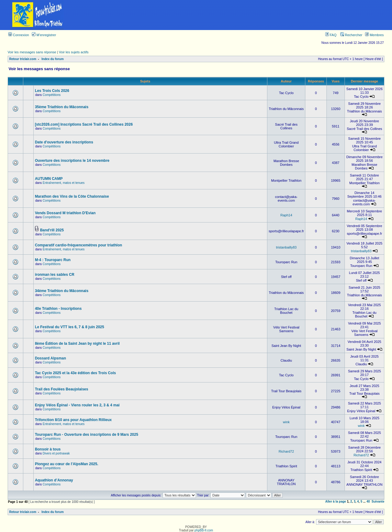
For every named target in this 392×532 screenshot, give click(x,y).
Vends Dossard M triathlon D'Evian (65, 213)
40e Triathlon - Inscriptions (58, 309)
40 (368, 502)
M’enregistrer (44, 35)
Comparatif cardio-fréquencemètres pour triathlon (79, 245)
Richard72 (286, 451)
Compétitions (51, 95)
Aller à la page (336, 502)
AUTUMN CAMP (49, 179)
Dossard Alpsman (51, 358)
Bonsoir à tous (48, 449)
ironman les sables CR (55, 275)
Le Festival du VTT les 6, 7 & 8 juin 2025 (70, 327)
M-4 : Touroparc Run (53, 260)
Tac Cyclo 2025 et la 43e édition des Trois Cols (75, 373)
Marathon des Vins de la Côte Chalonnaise (72, 196)
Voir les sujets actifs (74, 52)
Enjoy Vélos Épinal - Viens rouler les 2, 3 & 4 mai (77, 405)
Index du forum (53, 59)
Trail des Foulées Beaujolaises (62, 389)
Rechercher (351, 35)
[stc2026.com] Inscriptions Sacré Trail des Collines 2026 (84, 124)
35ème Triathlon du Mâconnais (62, 107)
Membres (374, 35)
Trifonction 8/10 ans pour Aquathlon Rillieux (73, 420)
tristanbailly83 (286, 247)
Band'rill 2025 (52, 230)
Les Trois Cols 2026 (52, 91)
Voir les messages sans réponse (32, 52)
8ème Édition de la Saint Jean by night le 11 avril (77, 344)
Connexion (19, 35)
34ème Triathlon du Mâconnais (62, 291)
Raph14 (286, 215)
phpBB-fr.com (204, 530)
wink (286, 422)
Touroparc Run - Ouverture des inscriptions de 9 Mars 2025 (87, 435)
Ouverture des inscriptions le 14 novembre (72, 161)
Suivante (378, 502)
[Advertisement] (234, 15)
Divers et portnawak (56, 453)
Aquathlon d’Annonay (54, 480)
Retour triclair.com (23, 59)
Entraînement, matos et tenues (64, 183)
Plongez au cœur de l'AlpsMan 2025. (67, 464)
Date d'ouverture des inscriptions (64, 142)
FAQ (331, 35)
